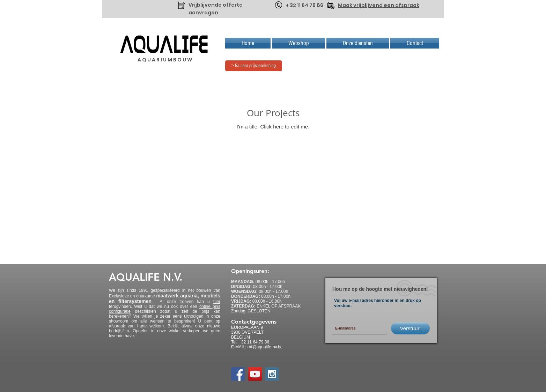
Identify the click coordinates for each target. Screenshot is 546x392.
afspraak (117, 326)
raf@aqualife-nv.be (265, 347)
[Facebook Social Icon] (238, 374)
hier (217, 302)
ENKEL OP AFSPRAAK (279, 306)
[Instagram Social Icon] (272, 374)
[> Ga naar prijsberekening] (254, 66)
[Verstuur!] (410, 328)
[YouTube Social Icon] (255, 374)
